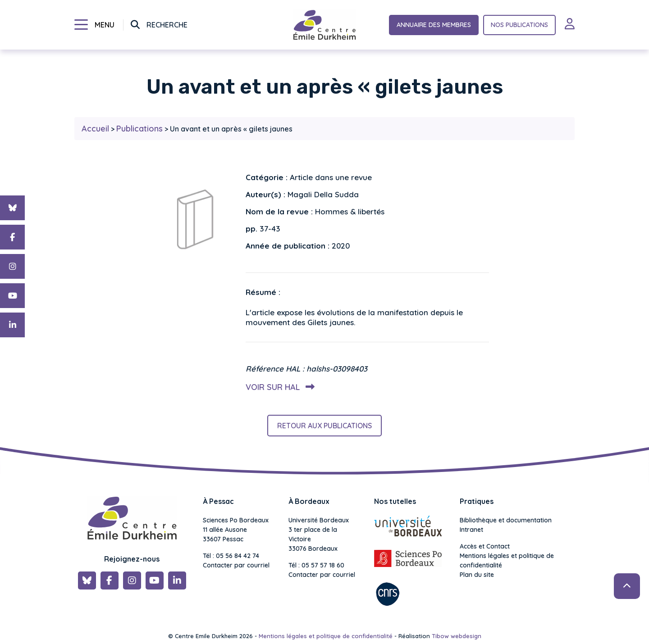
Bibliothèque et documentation (506, 520)
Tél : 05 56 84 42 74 (231, 556)
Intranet (471, 530)
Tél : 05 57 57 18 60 (316, 565)
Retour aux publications (324, 426)
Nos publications (519, 25)
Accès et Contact (485, 546)
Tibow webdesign (457, 636)
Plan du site (477, 575)
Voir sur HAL (278, 387)
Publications (139, 129)
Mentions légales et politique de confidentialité (507, 560)
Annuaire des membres (434, 25)
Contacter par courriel (236, 565)
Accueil (95, 129)
